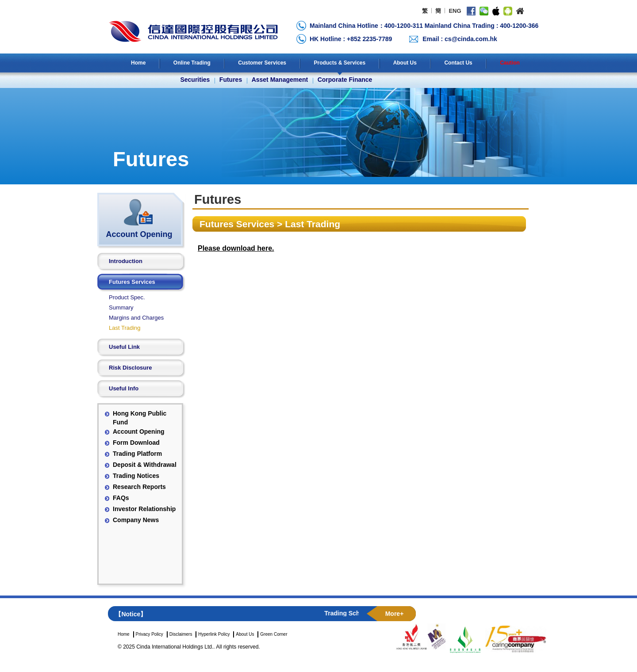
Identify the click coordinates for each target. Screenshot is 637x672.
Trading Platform (137, 454)
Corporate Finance (345, 80)
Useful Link (124, 347)
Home (138, 63)
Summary (121, 307)
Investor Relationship (144, 509)
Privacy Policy (150, 634)
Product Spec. (127, 297)
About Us (405, 63)
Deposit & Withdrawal (145, 465)
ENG (455, 11)
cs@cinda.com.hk (471, 39)
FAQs (121, 498)
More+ (395, 614)
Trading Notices (136, 476)
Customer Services (262, 63)
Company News (136, 520)
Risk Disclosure (130, 368)
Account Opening (139, 431)
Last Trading (125, 328)
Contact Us (458, 63)
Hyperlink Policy (214, 634)
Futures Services (132, 282)
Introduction (126, 261)
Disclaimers (181, 634)
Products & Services (340, 63)
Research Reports (139, 487)
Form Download (136, 443)
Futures (231, 80)
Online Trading (192, 63)
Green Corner (274, 634)
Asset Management (280, 80)
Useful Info (124, 388)
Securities (195, 80)
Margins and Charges (136, 318)
